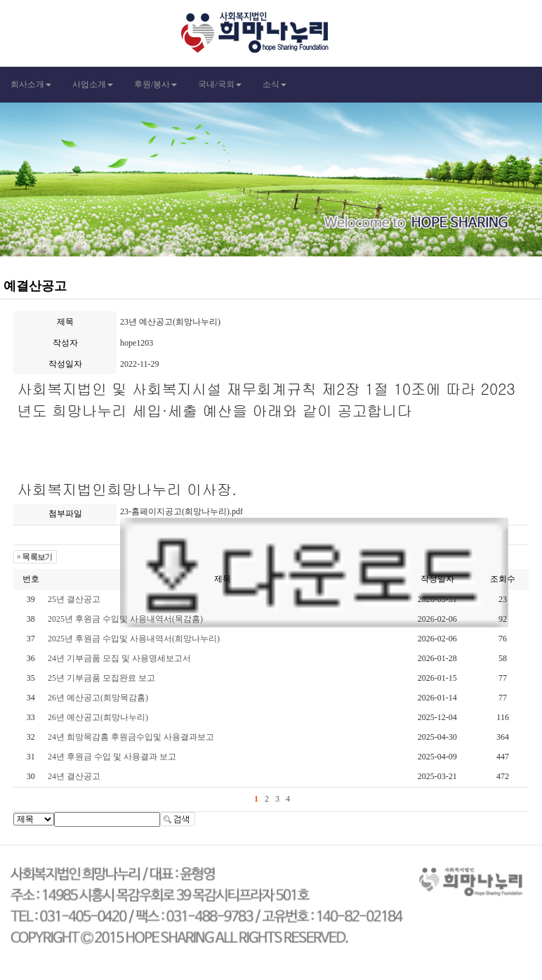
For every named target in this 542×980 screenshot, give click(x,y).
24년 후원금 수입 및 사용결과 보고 (112, 757)
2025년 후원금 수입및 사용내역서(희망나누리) (134, 639)
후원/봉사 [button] (156, 84)
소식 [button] (275, 84)
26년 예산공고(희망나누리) (98, 717)
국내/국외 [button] (219, 84)
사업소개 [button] (93, 84)
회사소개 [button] (31, 84)
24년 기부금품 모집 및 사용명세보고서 (119, 658)
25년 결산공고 (74, 599)
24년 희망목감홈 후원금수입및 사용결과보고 (131, 737)
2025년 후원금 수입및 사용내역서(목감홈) (125, 619)
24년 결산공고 (74, 776)
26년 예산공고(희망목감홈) (98, 698)
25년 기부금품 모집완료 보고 (101, 678)
